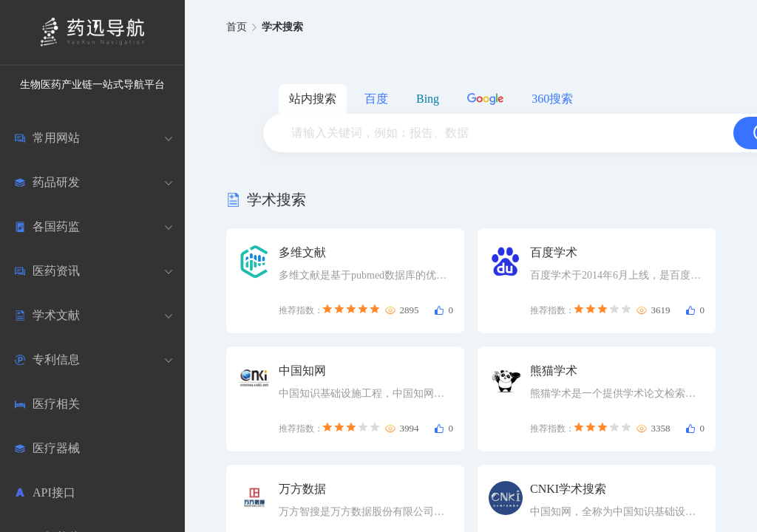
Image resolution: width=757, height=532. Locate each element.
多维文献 (302, 252)
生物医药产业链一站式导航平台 (92, 85)
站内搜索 (313, 99)
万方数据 (302, 489)
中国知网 (302, 371)
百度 (376, 99)
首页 (237, 27)
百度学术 (554, 252)
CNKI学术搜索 (568, 489)
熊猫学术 (554, 371)
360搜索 (552, 99)
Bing (428, 99)
